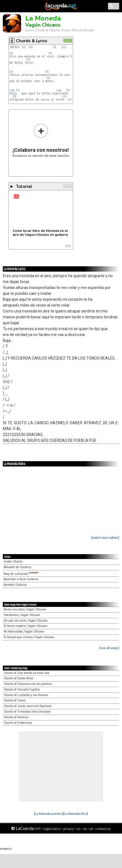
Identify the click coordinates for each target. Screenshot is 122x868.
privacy (69, 829)
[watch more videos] (105, 537)
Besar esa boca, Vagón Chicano (25, 609)
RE (16, 96)
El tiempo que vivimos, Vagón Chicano (29, 637)
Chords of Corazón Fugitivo (22, 690)
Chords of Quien (15, 700)
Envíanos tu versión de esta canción (41, 140)
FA (55, 47)
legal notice (52, 829)
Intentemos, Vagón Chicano (22, 615)
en (85, 829)
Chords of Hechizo (16, 717)
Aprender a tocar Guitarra (21, 579)
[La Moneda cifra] (76, 814)
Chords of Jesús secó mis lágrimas (28, 706)
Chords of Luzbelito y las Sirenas (26, 695)
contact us (103, 829)
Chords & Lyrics (32, 41)
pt (91, 829)
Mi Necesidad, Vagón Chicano (24, 632)
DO (25, 47)
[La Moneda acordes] (49, 814)
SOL (65, 47)
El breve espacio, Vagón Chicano (25, 626)
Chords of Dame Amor (19, 678)
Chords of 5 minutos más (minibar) (27, 712)
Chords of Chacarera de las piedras (28, 684)
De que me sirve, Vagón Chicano (26, 621)
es (79, 829)
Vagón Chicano (43, 25)
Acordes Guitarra (15, 585)
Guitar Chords (13, 562)
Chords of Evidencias (18, 723)
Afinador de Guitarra (17, 567)
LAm (12, 90)
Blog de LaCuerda (21, 574)
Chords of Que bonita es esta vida (27, 673)
